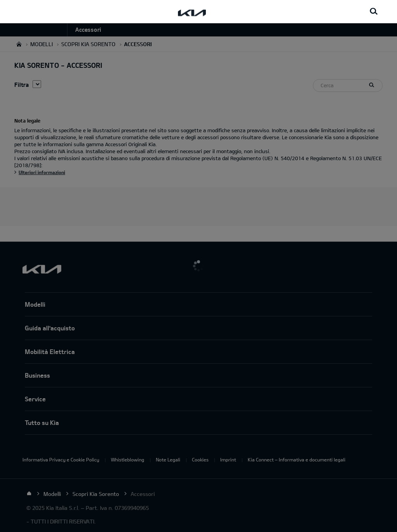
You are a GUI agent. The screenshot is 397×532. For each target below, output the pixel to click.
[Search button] (374, 12)
